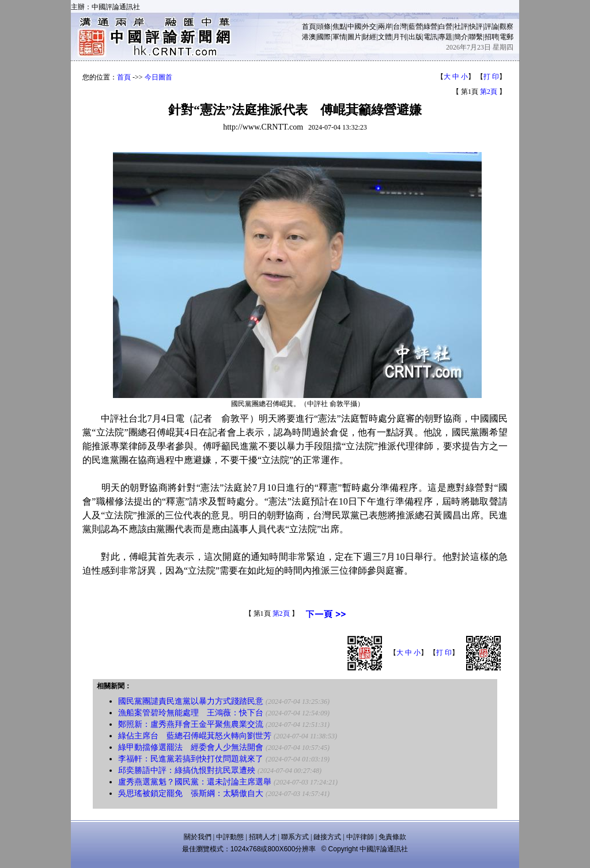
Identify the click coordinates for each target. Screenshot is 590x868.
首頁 (309, 26)
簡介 (461, 37)
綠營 (430, 26)
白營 (445, 26)
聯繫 (476, 37)
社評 (461, 26)
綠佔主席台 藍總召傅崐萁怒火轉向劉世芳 (195, 736)
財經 (369, 37)
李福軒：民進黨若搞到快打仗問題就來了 (191, 759)
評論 (491, 26)
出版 (415, 37)
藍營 (415, 26)
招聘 (491, 37)
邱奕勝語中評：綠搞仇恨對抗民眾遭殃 (187, 770)
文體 (385, 37)
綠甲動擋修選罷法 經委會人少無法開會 (191, 747)
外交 (369, 26)
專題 (445, 37)
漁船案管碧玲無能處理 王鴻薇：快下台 (191, 713)
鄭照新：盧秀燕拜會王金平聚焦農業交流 (191, 724)
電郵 (506, 37)
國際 (324, 37)
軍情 (339, 37)
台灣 (400, 26)
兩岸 (385, 26)
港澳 (309, 37)
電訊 (430, 37)
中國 (354, 26)
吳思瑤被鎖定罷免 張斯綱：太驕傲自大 (191, 793)
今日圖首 (158, 77)
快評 (476, 26)
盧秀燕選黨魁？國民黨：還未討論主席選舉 (195, 782)
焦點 (339, 26)
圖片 (354, 37)
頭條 (324, 26)
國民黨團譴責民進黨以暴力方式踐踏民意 (191, 701)
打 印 (491, 77)
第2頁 (489, 92)
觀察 (506, 26)
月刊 (400, 37)
